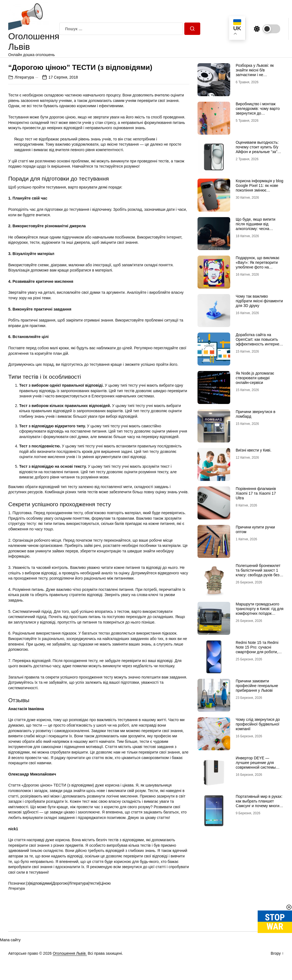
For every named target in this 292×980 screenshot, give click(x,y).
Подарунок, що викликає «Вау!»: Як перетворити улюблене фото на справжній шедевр (258, 265)
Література (24, 77)
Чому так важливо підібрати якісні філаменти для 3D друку (259, 301)
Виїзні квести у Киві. (254, 450)
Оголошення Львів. (70, 953)
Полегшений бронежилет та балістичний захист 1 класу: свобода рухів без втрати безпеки (258, 572)
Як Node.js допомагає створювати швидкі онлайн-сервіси (255, 378)
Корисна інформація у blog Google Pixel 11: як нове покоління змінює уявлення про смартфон (259, 188)
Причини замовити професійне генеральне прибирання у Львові (257, 686)
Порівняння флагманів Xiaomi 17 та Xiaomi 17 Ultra (256, 493)
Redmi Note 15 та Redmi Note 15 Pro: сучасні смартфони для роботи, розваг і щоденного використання (257, 652)
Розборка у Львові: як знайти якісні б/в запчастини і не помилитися (255, 72)
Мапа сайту (10, 940)
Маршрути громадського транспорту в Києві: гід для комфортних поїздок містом (260, 611)
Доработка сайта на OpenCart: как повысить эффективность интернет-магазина (259, 342)
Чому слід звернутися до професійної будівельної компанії (258, 724)
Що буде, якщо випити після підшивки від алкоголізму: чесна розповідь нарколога (255, 226)
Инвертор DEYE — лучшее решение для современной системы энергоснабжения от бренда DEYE (256, 767)
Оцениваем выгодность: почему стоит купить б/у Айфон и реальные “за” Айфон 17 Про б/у (257, 149)
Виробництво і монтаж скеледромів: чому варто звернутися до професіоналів (258, 111)
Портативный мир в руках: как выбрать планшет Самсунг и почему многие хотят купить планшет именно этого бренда (259, 806)
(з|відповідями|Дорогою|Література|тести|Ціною (68, 883)
